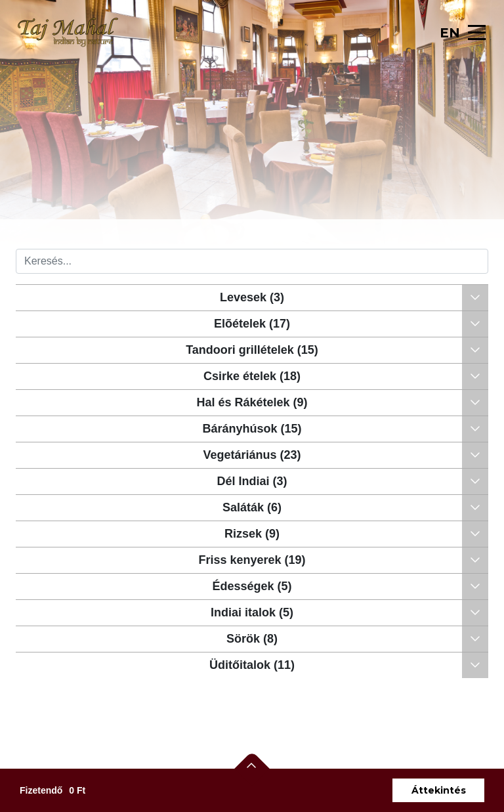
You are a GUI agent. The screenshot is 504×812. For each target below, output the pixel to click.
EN (450, 33)
